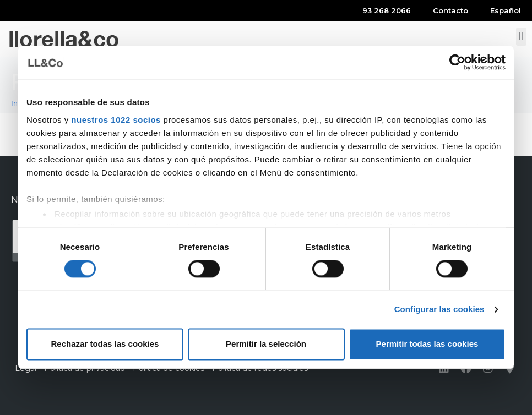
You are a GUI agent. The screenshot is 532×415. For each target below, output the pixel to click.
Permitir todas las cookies (427, 344)
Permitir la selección (266, 344)
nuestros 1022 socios (116, 120)
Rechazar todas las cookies (105, 344)
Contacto (450, 10)
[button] (521, 37)
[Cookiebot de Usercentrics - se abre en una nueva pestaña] (457, 62)
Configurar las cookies (439, 309)
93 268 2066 (387, 10)
